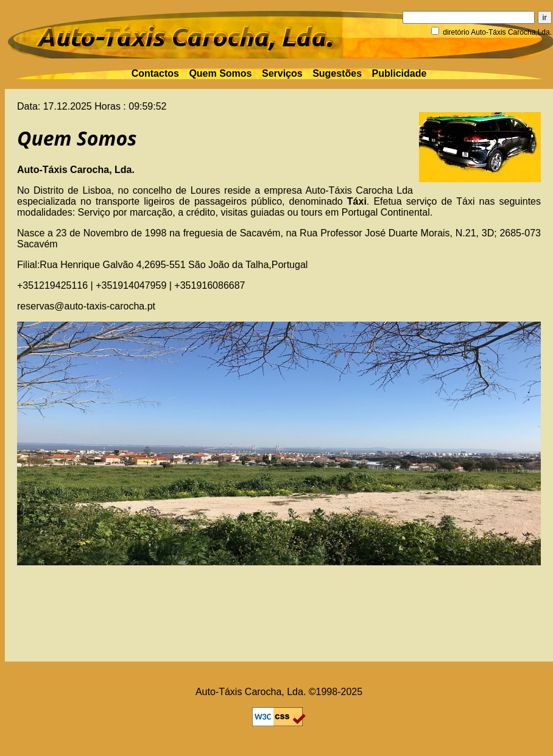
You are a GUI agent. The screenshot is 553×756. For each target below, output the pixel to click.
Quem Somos (220, 73)
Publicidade (400, 73)
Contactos (155, 73)
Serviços (282, 73)
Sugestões (337, 73)
